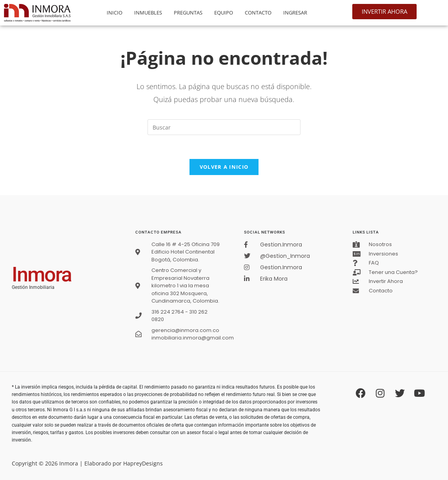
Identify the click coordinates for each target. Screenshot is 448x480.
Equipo (224, 13)
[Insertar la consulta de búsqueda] (224, 127)
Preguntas (188, 13)
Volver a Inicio (224, 167)
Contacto (258, 13)
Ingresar (295, 13)
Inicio (115, 13)
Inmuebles (148, 13)
